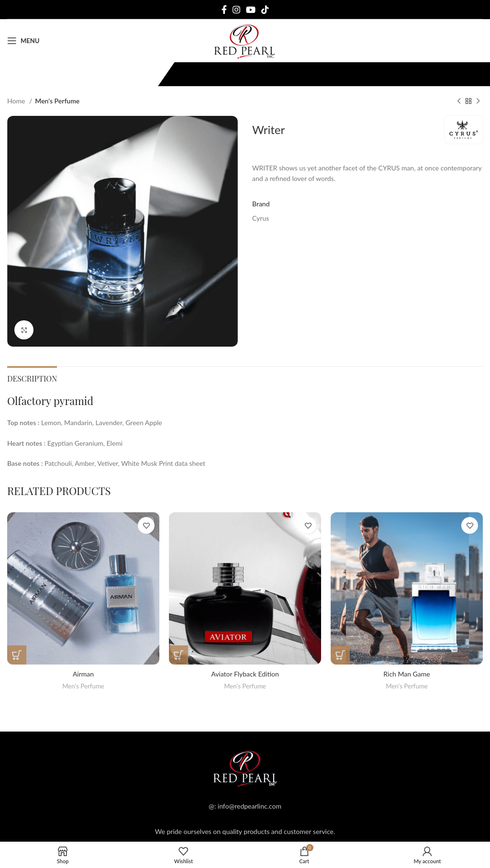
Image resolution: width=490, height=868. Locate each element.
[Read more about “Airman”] (17, 655)
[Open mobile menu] (23, 41)
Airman (83, 674)
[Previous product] (459, 101)
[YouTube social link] (251, 10)
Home (17, 101)
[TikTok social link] (265, 10)
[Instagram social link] (236, 10)
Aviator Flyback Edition (245, 674)
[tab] (32, 377)
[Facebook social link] (224, 10)
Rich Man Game (406, 674)
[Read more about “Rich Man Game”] (340, 655)
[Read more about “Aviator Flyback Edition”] (178, 655)
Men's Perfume (57, 101)
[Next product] (478, 101)
